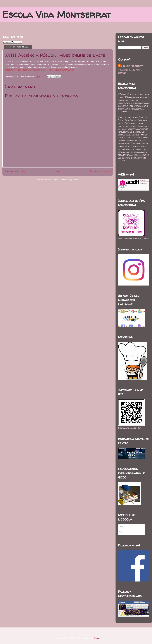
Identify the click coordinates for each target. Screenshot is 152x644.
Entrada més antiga (100, 172)
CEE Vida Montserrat (132, 66)
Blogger (97, 638)
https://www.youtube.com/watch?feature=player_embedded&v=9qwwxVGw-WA (40, 70)
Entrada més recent (15, 172)
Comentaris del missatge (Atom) (65, 179)
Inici (58, 172)
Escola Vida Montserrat (57, 14)
